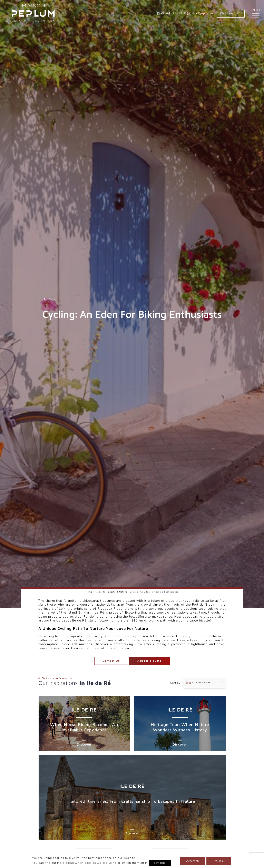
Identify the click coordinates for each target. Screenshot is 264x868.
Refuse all (219, 861)
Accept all (192, 861)
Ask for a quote (231, 13)
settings (159, 863)
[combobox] (204, 683)
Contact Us (111, 661)
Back (49, 299)
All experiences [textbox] (201, 683)
